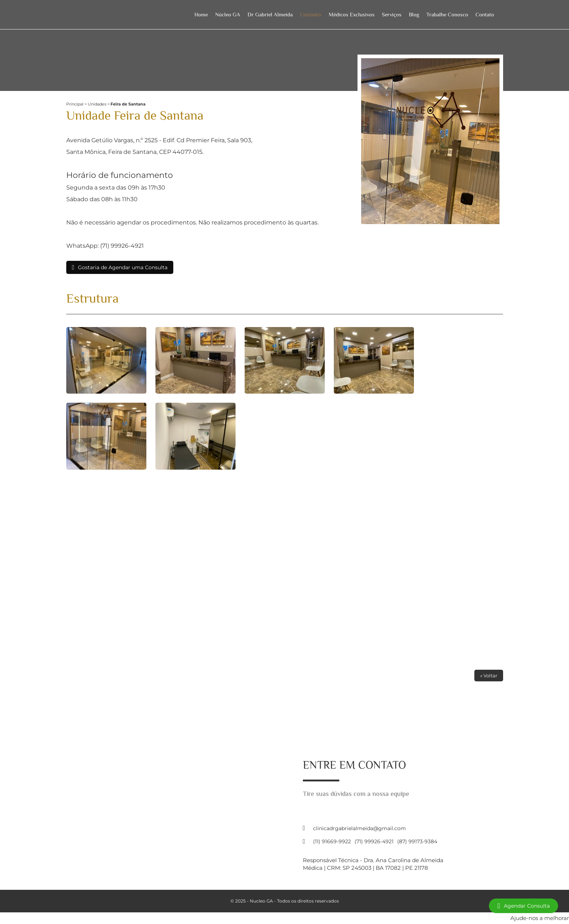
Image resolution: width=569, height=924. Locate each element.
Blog (414, 14)
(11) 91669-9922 (332, 841)
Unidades (311, 14)
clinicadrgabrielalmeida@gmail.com (359, 828)
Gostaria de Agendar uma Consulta (123, 267)
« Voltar (489, 676)
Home (201, 14)
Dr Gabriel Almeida (270, 14)
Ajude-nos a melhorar (540, 918)
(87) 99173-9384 (417, 841)
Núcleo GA (228, 14)
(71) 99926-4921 (374, 841)
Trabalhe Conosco (447, 14)
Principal (75, 104)
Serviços (392, 14)
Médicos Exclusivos (352, 14)
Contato (485, 14)
